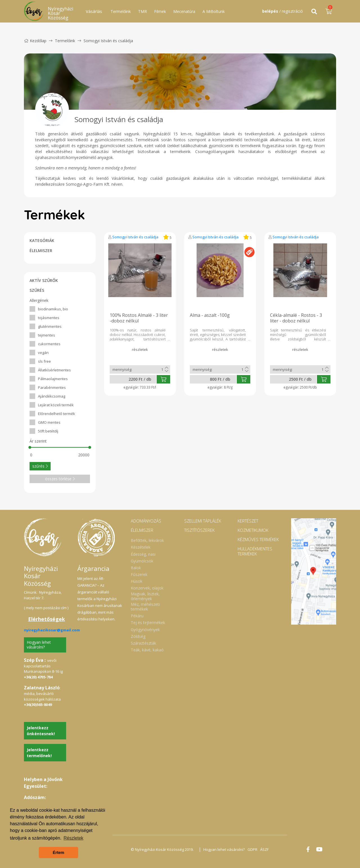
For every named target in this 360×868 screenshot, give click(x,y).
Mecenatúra (184, 11)
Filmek (160, 11)
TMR (142, 11)
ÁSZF (264, 849)
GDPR (252, 849)
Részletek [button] (73, 838)
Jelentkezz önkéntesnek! (41, 731)
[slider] (30, 447)
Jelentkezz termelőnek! (39, 753)
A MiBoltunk (214, 11)
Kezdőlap (35, 41)
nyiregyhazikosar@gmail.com (52, 630)
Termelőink (121, 11)
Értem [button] (59, 853)
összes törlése (60, 479)
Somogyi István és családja (135, 237)
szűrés (40, 466)
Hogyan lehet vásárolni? (39, 645)
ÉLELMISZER (41, 251)
